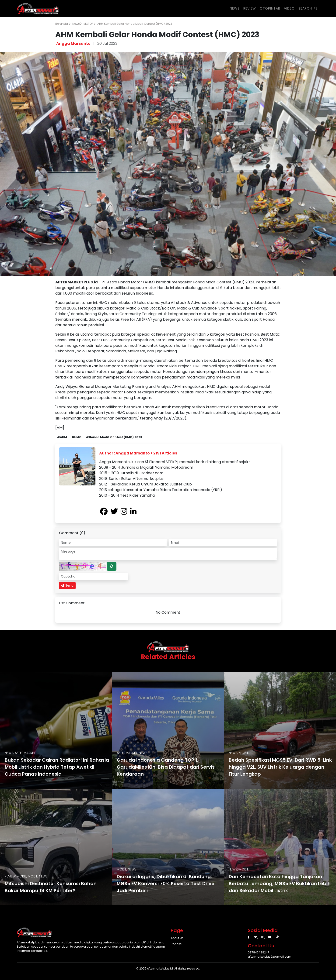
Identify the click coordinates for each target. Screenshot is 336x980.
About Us (177, 938)
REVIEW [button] (250, 8)
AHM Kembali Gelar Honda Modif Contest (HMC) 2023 (135, 24)
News (77, 24)
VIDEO (289, 8)
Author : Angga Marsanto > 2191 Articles (138, 453)
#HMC (76, 437)
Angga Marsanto (73, 43)
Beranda (63, 24)
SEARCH (308, 8)
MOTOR (89, 24)
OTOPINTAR (270, 8)
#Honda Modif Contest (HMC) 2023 (114, 437)
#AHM (62, 437)
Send (67, 585)
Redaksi (177, 944)
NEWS (235, 8)
